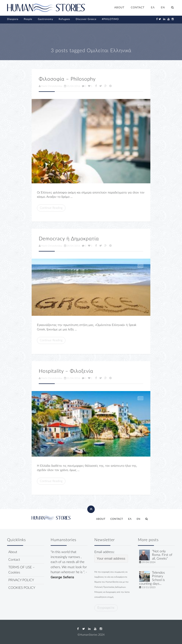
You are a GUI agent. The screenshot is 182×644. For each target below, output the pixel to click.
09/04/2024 (149, 562)
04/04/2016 (72, 246)
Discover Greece (86, 19)
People (28, 19)
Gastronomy (45, 19)
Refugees (64, 19)
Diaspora (13, 19)
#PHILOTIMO (110, 19)
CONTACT (138, 8)
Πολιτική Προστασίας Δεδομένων (110, 587)
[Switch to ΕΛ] (153, 8)
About (13, 552)
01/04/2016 (72, 378)
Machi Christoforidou (50, 86)
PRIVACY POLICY (21, 580)
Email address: (111, 556)
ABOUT (119, 8)
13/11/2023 (149, 587)
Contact (14, 560)
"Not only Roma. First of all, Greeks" (162, 555)
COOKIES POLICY (22, 588)
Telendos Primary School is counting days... (152, 578)
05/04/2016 (72, 86)
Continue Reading (51, 208)
